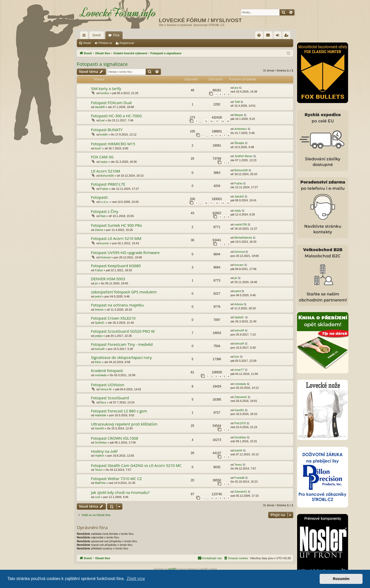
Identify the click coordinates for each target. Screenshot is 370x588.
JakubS (239, 196)
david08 (100, 107)
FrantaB (239, 478)
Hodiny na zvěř (104, 451)
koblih (104, 134)
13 (222, 203)
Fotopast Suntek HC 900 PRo (117, 225)
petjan (99, 336)
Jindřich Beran (243, 156)
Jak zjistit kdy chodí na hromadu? (120, 492)
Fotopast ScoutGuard (110, 398)
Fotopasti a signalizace (102, 64)
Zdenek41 (241, 397)
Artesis (99, 310)
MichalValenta (243, 238)
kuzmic (105, 243)
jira (236, 88)
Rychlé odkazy (85, 36)
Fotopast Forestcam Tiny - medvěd (122, 344)
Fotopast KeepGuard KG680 (116, 266)
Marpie (239, 115)
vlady (238, 211)
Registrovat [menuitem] (287, 36)
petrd (98, 296)
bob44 (238, 450)
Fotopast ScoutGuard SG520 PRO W (123, 331)
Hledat (87, 43)
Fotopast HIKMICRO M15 (113, 144)
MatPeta (100, 483)
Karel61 (239, 410)
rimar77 (239, 370)
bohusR (239, 330)
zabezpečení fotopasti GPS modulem (124, 292)
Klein (98, 362)
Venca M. (106, 389)
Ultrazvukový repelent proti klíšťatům (124, 424)
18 (222, 121)
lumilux (105, 93)
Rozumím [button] (341, 579)
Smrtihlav (101, 442)
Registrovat (127, 43)
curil (97, 497)
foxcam (239, 265)
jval (102, 120)
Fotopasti (99, 197)
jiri (96, 283)
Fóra (116, 35)
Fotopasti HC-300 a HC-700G (116, 116)
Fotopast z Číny (105, 211)
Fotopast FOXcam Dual (111, 103)
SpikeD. (100, 323)
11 (211, 203)
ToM (237, 102)
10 (206, 203)
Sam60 (99, 428)
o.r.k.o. (104, 202)
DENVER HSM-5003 (108, 279)
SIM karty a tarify (106, 88)
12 (217, 203)
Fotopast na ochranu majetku (117, 305)
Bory (103, 402)
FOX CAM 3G (102, 157)
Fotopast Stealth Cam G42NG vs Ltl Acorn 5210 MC (136, 465)
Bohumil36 (107, 176)
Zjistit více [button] (136, 579)
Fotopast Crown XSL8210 (113, 318)
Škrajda (239, 143)
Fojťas (104, 189)
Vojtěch (99, 456)
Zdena (99, 230)
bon (237, 357)
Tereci (99, 470)
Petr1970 (240, 423)
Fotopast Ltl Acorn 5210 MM (116, 238)
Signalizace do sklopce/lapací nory (121, 357)
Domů (97, 35)
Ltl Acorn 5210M (106, 171)
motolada (101, 375)
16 (211, 121)
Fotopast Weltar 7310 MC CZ (116, 478)
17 (217, 121)
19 (228, 121)
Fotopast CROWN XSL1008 (114, 438)
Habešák (100, 415)
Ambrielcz (240, 129)
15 (206, 121)
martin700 (241, 224)
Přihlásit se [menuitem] (279, 36)
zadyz (104, 162)
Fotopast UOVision (108, 385)
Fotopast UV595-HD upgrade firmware (125, 252)
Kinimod (105, 257)
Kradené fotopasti (107, 370)
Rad (103, 216)
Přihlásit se (105, 43)
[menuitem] (259, 35)
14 (228, 203)
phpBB (172, 569)
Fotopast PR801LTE (108, 184)
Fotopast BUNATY (107, 130)
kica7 (98, 148)
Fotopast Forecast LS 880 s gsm (119, 411)
